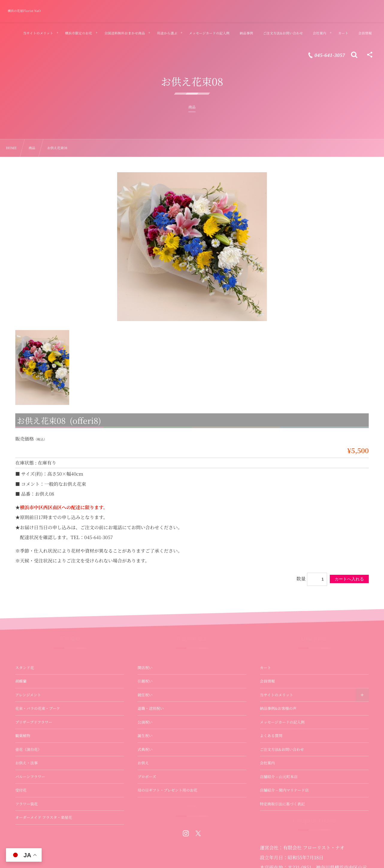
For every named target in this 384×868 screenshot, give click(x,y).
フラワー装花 (27, 804)
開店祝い (145, 668)
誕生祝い (145, 736)
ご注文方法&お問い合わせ (282, 749)
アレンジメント (28, 695)
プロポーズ (147, 777)
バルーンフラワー (30, 777)
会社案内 (267, 763)
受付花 (21, 790)
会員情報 (267, 681)
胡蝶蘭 (21, 681)
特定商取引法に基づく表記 (282, 804)
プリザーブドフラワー (34, 722)
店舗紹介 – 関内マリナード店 (284, 790)
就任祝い (145, 695)
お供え (143, 763)
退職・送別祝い (151, 708)
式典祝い (145, 749)
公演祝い (145, 722)
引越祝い (145, 681)
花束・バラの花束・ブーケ (38, 708)
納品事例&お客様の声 (278, 708)
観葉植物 (23, 736)
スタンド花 (25, 668)
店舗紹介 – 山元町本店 (279, 777)
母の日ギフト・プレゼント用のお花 (167, 790)
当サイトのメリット (277, 695)
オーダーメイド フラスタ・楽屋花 (44, 817)
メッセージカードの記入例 (282, 722)
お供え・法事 (27, 763)
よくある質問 (271, 736)
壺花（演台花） (28, 749)
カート (266, 668)
